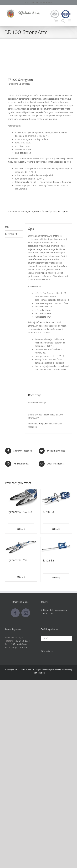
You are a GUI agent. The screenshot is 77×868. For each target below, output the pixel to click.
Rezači (47, 212)
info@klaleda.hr (46, 2)
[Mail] (26, 613)
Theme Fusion (39, 673)
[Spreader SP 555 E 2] (21, 498)
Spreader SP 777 (18, 560)
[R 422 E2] (56, 546)
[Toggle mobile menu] (70, 21)
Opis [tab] (7, 227)
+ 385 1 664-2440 (18, 644)
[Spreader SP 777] (21, 546)
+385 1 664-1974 (21, 641)
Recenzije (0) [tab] (11, 234)
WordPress (66, 670)
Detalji (22, 529)
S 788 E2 (48, 512)
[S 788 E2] (56, 498)
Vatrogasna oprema (60, 212)
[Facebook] (15, 613)
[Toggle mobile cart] (56, 21)
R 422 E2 (48, 561)
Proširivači (39, 212)
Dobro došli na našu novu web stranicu (55, 612)
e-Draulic (23, 212)
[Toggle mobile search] (63, 21)
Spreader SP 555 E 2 (20, 512)
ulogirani (43, 424)
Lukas (31, 212)
